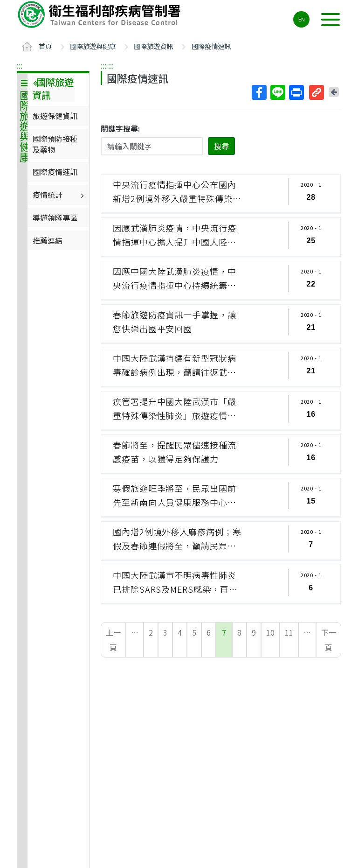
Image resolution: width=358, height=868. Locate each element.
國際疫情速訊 (211, 46)
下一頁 (329, 640)
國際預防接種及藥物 (55, 144)
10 (270, 632)
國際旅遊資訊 (153, 46)
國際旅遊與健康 (93, 46)
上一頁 (113, 640)
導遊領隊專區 (55, 217)
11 (289, 632)
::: (20, 65)
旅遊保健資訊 (55, 116)
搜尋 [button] (221, 146)
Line (277, 92)
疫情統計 (59, 195)
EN (302, 19)
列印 (296, 92)
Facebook (259, 92)
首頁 (45, 46)
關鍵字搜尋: (120, 128)
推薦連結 (48, 240)
